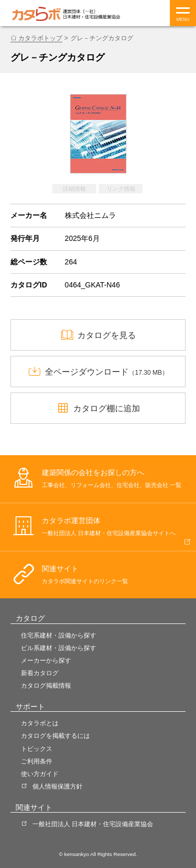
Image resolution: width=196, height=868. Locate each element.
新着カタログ (40, 673)
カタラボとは (40, 723)
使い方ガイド (40, 774)
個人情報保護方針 (57, 786)
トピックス (37, 749)
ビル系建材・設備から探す (59, 648)
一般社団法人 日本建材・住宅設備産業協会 (93, 824)
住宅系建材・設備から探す (59, 635)
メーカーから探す (46, 661)
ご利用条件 (37, 761)
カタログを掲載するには (55, 736)
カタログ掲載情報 (46, 686)
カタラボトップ (40, 38)
